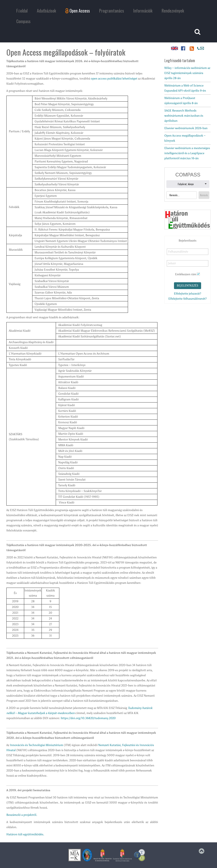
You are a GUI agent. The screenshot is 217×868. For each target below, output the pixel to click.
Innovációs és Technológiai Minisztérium (37, 745)
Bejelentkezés (188, 286)
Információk (143, 11)
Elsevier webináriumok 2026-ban (186, 128)
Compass (23, 21)
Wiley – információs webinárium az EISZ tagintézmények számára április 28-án (187, 73)
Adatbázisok (46, 11)
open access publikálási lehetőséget (114, 79)
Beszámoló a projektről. (22, 815)
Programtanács (112, 11)
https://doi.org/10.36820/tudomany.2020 (88, 718)
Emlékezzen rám (186, 274)
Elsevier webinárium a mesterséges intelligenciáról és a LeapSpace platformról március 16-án (187, 153)
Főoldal (22, 11)
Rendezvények (173, 11)
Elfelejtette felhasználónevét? (187, 299)
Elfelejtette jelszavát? (188, 294)
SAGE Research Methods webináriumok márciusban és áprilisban (184, 116)
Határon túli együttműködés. (25, 834)
